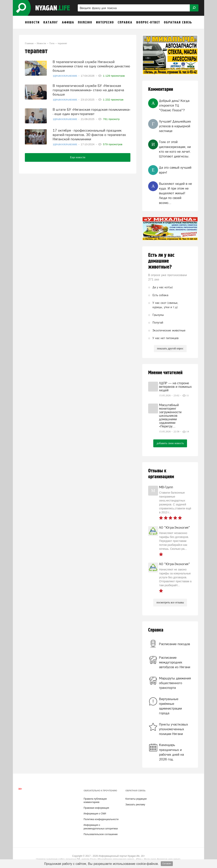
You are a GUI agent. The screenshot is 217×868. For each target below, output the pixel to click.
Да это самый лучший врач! (175, 170)
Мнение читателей (165, 373)
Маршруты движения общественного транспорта (175, 683)
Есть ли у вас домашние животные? (161, 261)
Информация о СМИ (95, 814)
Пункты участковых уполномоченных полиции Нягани (174, 729)
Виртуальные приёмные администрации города (170, 706)
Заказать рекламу (135, 805)
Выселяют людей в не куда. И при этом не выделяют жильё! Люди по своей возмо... (175, 193)
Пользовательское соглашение (101, 834)
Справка (156, 630)
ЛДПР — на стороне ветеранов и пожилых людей (175, 387)
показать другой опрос (170, 348)
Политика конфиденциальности (101, 819)
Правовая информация (96, 808)
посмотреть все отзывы (170, 602)
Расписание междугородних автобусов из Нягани (175, 662)
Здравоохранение (65, 76)
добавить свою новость (170, 443)
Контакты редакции (136, 799)
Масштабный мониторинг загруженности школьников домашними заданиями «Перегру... (170, 416)
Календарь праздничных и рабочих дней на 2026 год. (171, 752)
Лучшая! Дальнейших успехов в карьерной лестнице (175, 126)
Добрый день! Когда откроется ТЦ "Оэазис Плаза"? (174, 106)
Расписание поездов (174, 644)
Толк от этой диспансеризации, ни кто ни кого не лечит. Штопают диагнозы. (175, 149)
